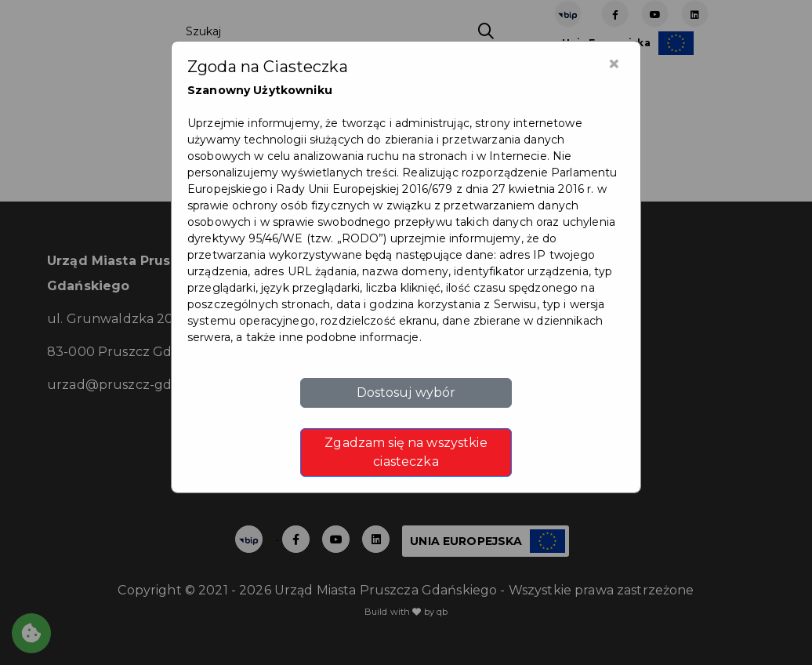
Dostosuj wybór (406, 392)
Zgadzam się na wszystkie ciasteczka (406, 452)
